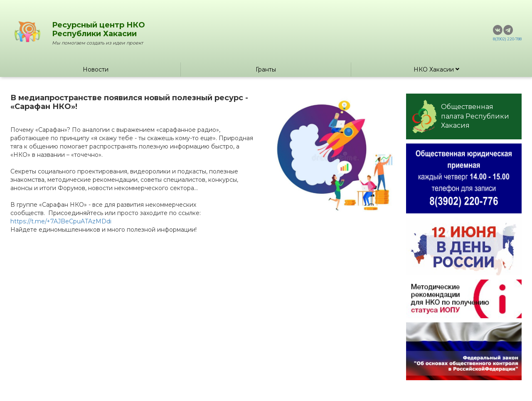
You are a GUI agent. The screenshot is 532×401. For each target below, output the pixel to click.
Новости (96, 69)
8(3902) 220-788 (507, 39)
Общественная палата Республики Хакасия (461, 116)
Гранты (266, 69)
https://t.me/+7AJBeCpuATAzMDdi (61, 221)
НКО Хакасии (436, 69)
